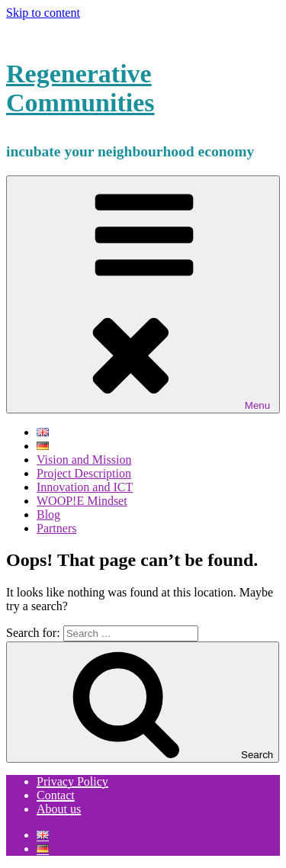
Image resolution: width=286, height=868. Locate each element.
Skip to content (43, 13)
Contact (56, 795)
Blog (48, 514)
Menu (143, 294)
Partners (56, 528)
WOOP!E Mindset (82, 501)
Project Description (84, 473)
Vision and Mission (84, 460)
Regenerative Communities (80, 88)
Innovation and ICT (85, 487)
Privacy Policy (72, 781)
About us (59, 809)
